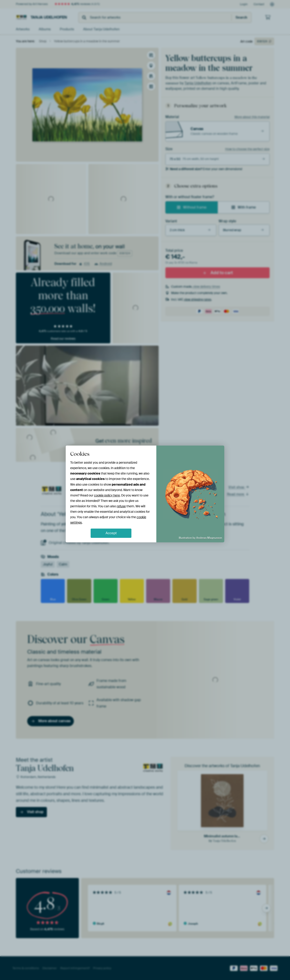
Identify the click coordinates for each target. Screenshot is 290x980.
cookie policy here (107, 495)
